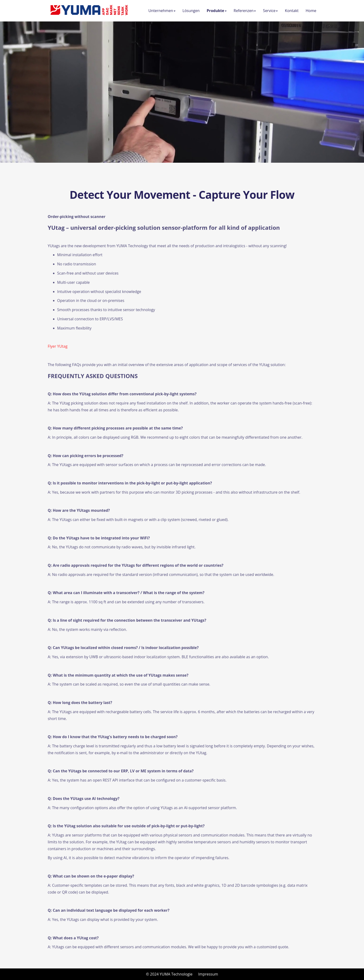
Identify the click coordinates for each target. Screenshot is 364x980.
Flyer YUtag (58, 350)
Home (311, 11)
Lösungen (191, 11)
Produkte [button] (217, 11)
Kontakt (292, 11)
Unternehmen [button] (162, 11)
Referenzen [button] (245, 11)
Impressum (208, 974)
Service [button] (270, 11)
